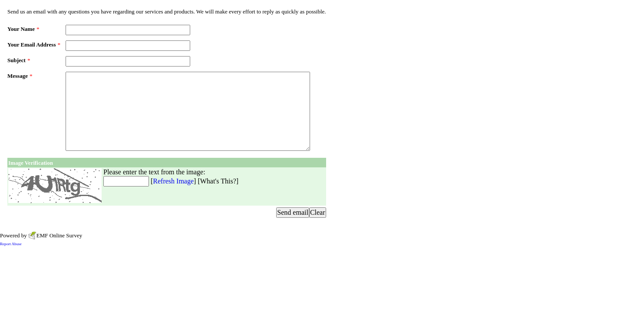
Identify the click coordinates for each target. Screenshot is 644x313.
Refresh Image (173, 181)
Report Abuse (11, 244)
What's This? (218, 181)
